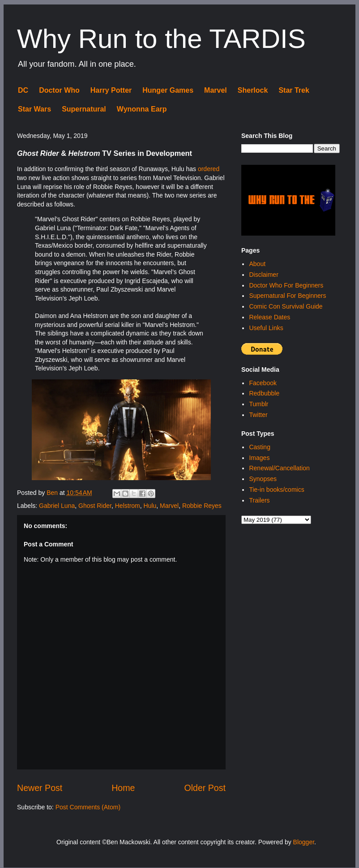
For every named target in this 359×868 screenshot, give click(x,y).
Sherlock (253, 90)
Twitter (258, 415)
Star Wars (34, 109)
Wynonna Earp (142, 109)
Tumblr (259, 404)
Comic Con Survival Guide (286, 306)
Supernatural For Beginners (287, 296)
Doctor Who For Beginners (286, 285)
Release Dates (269, 317)
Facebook (263, 383)
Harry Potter (111, 90)
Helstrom (128, 506)
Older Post (205, 788)
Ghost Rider (95, 506)
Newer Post (40, 788)
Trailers (259, 500)
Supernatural (84, 109)
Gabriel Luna (57, 506)
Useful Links (266, 328)
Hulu (150, 506)
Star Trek (294, 90)
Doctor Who (59, 90)
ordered (209, 169)
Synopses (263, 479)
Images (259, 458)
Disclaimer (263, 275)
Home (123, 788)
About (257, 264)
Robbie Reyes (202, 506)
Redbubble (264, 393)
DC (23, 90)
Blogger (304, 842)
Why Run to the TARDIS (161, 39)
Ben (53, 493)
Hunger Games (168, 90)
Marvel (216, 90)
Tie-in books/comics (276, 490)
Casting (259, 447)
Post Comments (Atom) (88, 807)
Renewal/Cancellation (279, 468)
